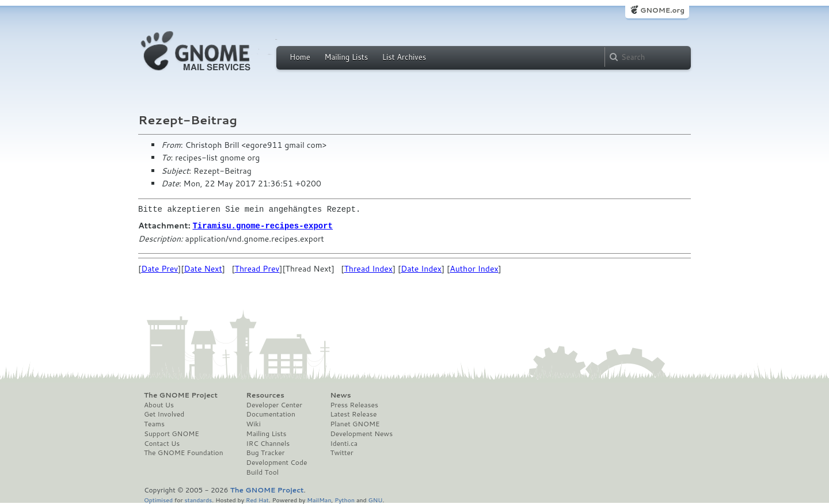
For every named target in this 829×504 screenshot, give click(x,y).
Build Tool (263, 472)
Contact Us (162, 443)
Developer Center (274, 404)
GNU (376, 499)
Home (300, 57)
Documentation (271, 414)
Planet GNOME (355, 423)
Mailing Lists (346, 57)
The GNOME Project (181, 395)
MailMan (319, 499)
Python (345, 499)
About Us (159, 404)
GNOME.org (662, 10)
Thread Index (368, 268)
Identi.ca (344, 443)
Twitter (341, 452)
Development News (361, 433)
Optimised (158, 499)
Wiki (254, 423)
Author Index (474, 268)
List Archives (404, 57)
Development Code (277, 462)
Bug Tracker (266, 452)
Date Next (203, 268)
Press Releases (354, 404)
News (340, 395)
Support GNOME (172, 433)
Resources (265, 395)
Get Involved (164, 414)
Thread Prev (257, 268)
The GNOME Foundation (184, 452)
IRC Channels (268, 443)
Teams (154, 423)
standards (198, 499)
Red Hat (257, 499)
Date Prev (159, 268)
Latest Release (353, 414)
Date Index (421, 268)
